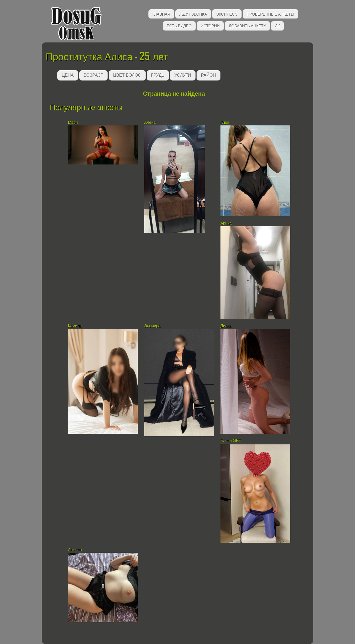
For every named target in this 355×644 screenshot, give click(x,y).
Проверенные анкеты (270, 14)
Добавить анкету (247, 26)
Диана (226, 326)
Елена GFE (231, 441)
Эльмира (152, 326)
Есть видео (179, 26)
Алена (150, 122)
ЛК (277, 26)
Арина (226, 223)
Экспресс (227, 14)
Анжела (75, 550)
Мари (74, 122)
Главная (161, 14)
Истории (210, 26)
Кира (225, 122)
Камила (75, 326)
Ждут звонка (193, 14)
